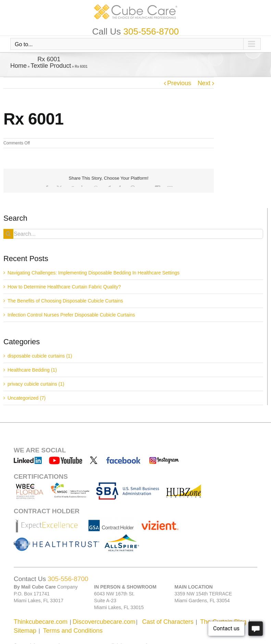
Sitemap (25, 631)
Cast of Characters (168, 622)
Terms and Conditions (73, 631)
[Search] (8, 234)
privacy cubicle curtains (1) (36, 384)
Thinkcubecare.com (41, 622)
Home (19, 66)
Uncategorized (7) (27, 398)
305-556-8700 (151, 31)
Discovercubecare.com (104, 622)
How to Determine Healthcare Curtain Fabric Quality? (64, 287)
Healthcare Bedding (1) (32, 370)
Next (204, 83)
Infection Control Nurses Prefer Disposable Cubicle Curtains (71, 315)
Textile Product (51, 66)
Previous (179, 83)
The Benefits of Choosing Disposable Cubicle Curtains (65, 301)
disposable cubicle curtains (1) (40, 356)
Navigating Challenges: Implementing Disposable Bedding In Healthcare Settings (94, 273)
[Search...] (133, 234)
